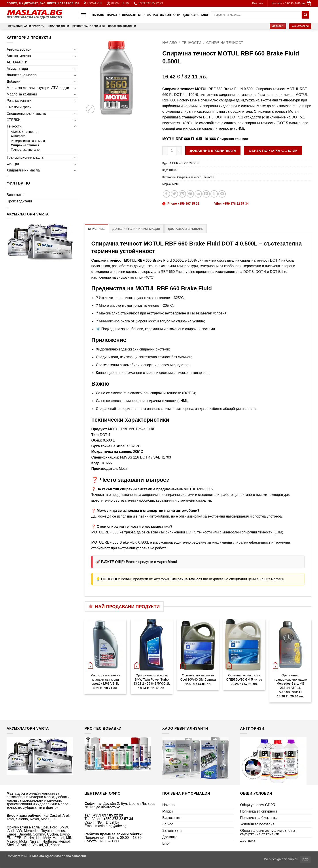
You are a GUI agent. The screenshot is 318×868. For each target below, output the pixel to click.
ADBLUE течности (24, 132)
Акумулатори (17, 69)
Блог (205, 15)
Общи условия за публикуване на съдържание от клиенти (268, 832)
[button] (258, 3)
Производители (19, 201)
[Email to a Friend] (182, 194)
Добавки (13, 81)
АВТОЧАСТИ (17, 62)
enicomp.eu (290, 859)
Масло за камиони (22, 94)
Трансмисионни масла (25, 157)
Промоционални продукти (26, 26)
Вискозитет (133, 15)
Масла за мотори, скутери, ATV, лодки (38, 88)
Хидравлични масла (23, 170)
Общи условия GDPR (258, 805)
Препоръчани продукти (89, 26)
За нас (152, 15)
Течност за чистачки (26, 150)
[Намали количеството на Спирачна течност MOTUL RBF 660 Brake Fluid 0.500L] (165, 151)
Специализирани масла (26, 113)
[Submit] (305, 15)
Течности (14, 126)
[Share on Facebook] (166, 194)
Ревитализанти (19, 101)
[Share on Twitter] (174, 194)
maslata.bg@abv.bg (111, 826)
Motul (176, 184)
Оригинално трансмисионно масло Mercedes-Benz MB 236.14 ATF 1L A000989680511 (290, 684)
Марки (113, 15)
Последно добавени (122, 26)
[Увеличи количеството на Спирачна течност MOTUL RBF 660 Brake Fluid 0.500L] (179, 151)
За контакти (170, 15)
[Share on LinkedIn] (206, 194)
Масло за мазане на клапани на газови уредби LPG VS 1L (105, 679)
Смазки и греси (19, 107)
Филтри (13, 164)
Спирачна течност (25, 145)
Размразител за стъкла (28, 141)
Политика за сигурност (259, 811)
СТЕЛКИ (14, 120)
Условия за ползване (257, 824)
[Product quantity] (172, 151)
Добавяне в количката (213, 151)
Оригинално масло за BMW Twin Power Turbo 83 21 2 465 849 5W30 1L (152, 679)
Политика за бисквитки (259, 818)
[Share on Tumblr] (214, 194)
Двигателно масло (22, 75)
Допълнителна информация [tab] (136, 229)
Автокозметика (19, 56)
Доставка (191, 15)
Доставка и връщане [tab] (185, 229)
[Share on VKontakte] (198, 194)
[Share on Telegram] (222, 194)
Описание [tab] (97, 229)
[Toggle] (75, 49)
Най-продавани (58, 26)
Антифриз (18, 136)
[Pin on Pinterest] (190, 194)
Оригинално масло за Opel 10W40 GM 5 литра (198, 677)
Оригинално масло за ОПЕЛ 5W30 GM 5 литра (244, 677)
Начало (98, 15)
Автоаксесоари (19, 49)
